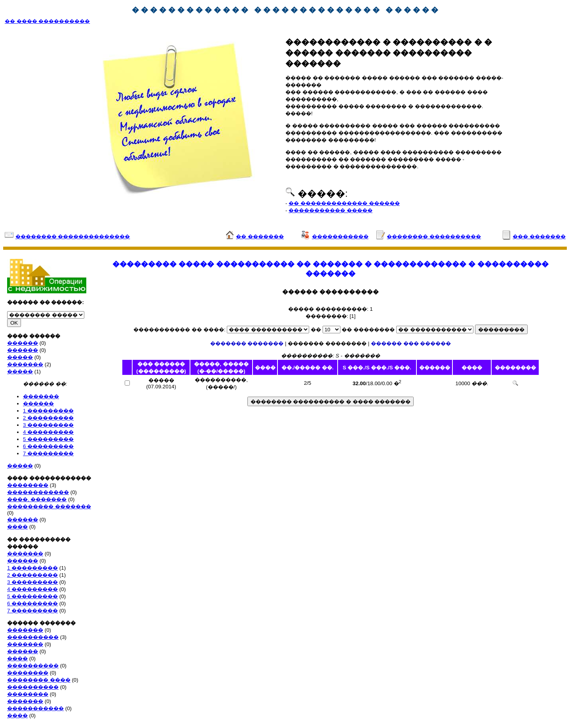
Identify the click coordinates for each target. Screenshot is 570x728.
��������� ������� (49, 507)
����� (20, 357)
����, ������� (37, 499)
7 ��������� (48, 453)
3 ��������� (48, 425)
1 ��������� (48, 411)
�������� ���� (39, 680)
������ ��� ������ (411, 343)
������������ (38, 492)
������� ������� (247, 343)
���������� (33, 637)
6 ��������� (48, 446)
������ (23, 343)
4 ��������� (48, 432)
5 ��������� (48, 439)
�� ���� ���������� (47, 21)
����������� (35, 708)
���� (17, 527)
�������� (28, 485)
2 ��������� (48, 418)
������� (25, 364)
